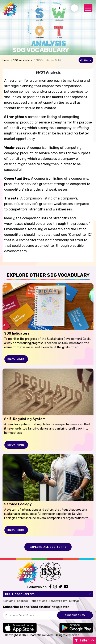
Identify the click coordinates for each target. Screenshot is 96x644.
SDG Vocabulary (22, 60)
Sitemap (74, 601)
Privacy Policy (58, 601)
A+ (65, 8)
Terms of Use (39, 601)
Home (6, 60)
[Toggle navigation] (88, 8)
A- (55, 8)
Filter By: (82, 641)
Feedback (22, 601)
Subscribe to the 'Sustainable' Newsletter (36, 607)
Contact (8, 601)
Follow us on (37, 587)
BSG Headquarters (20, 594)
